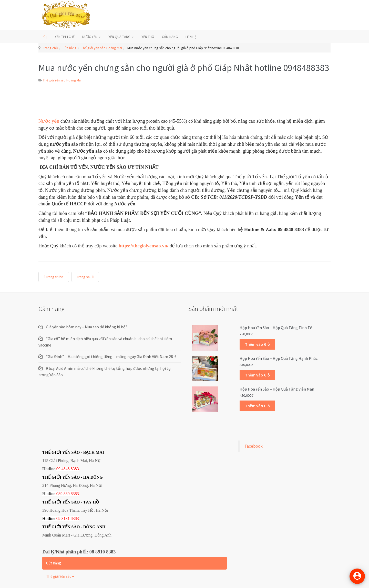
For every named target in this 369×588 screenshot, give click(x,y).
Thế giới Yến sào (60, 576)
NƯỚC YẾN (91, 37)
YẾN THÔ (148, 37)
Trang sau (85, 277)
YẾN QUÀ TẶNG (121, 37)
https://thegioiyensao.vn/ (143, 246)
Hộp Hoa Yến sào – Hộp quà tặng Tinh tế (276, 328)
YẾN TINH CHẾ (65, 37)
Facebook (254, 446)
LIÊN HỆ (191, 37)
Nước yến (49, 121)
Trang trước (54, 277)
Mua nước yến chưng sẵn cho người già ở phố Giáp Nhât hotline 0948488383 (184, 68)
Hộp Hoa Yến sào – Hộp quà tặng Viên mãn (277, 389)
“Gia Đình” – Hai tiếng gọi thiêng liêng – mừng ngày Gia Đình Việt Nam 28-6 (111, 356)
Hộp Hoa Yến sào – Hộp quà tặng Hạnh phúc (279, 358)
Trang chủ (50, 48)
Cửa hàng (70, 48)
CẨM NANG (170, 37)
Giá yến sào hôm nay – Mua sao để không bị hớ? (87, 327)
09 (58, 518)
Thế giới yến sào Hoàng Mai (102, 48)
